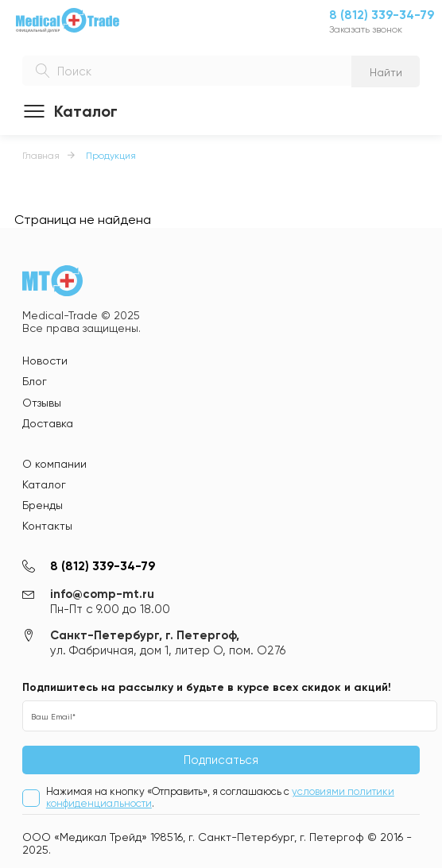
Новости (45, 361)
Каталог (44, 484)
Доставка (48, 423)
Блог (35, 381)
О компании (54, 464)
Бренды (43, 505)
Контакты (47, 526)
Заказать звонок (366, 29)
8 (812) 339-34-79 (382, 15)
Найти (386, 72)
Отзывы (42, 403)
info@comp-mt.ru (110, 602)
